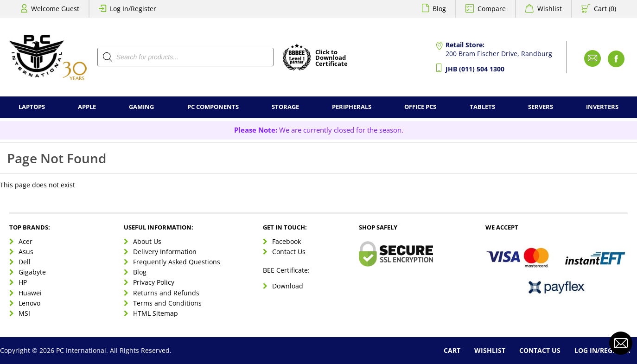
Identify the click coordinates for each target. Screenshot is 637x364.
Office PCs (420, 107)
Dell (25, 262)
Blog (439, 9)
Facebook (287, 241)
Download (288, 286)
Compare (492, 9)
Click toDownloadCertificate (331, 58)
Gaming (141, 107)
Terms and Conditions (167, 303)
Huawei (30, 293)
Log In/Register (133, 9)
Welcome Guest (55, 9)
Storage (285, 107)
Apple (87, 107)
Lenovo (29, 303)
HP (23, 282)
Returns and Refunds (166, 293)
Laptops (32, 107)
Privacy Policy (154, 282)
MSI (24, 313)
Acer (25, 241)
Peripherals (352, 107)
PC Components (213, 107)
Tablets (482, 107)
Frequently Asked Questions (177, 262)
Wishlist (550, 9)
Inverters (602, 107)
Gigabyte (32, 272)
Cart (452, 350)
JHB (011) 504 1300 (475, 69)
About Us (147, 241)
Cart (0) (605, 9)
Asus (26, 252)
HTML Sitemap (156, 313)
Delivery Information (165, 252)
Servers (541, 107)
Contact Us (289, 252)
